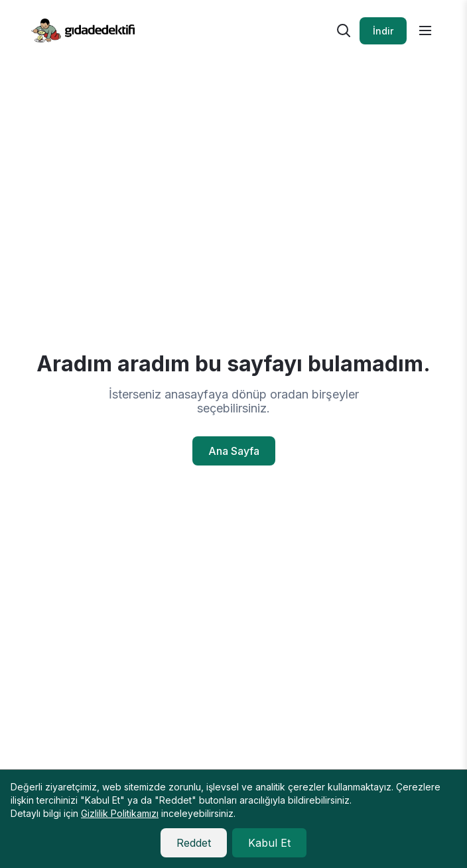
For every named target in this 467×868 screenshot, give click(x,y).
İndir (383, 31)
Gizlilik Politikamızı (120, 813)
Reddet (194, 843)
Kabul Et (269, 843)
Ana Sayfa (234, 451)
